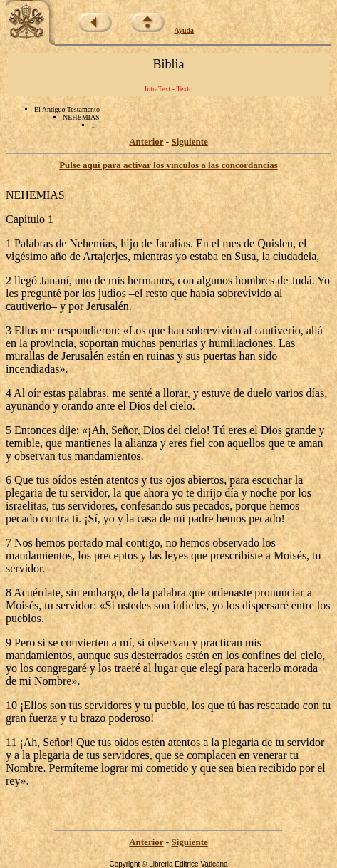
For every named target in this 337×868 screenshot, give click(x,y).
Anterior (146, 141)
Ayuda (185, 30)
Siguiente (189, 141)
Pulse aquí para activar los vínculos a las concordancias (168, 165)
